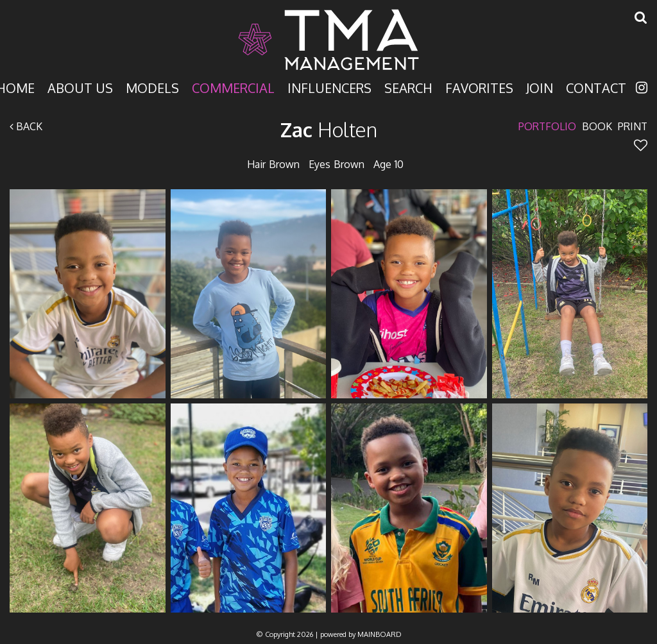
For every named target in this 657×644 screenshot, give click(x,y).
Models (152, 87)
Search (408, 87)
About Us (80, 87)
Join (540, 87)
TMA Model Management (328, 40)
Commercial (233, 87)
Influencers (329, 87)
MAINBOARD (380, 634)
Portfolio (547, 126)
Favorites (479, 87)
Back (26, 126)
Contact (596, 87)
